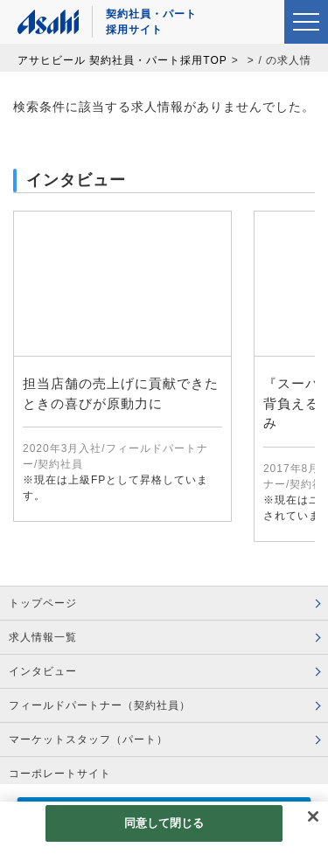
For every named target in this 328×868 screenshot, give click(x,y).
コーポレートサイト (60, 774)
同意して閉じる (164, 823)
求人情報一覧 (43, 637)
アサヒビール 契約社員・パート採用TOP (122, 60)
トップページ (43, 603)
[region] (164, 835)
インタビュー (43, 671)
